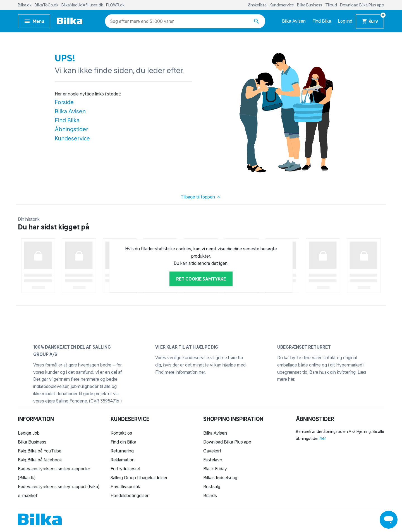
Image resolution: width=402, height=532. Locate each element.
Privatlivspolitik (125, 487)
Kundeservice (282, 5)
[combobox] (120, 21)
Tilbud (332, 5)
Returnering (122, 451)
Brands (210, 495)
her (323, 438)
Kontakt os (121, 433)
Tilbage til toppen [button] (201, 197)
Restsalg (212, 487)
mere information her (185, 372)
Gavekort (212, 451)
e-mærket (28, 495)
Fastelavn (213, 460)
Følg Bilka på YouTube (40, 451)
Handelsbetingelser (130, 495)
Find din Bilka (123, 442)
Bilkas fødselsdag (220, 478)
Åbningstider (71, 129)
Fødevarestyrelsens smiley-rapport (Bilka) (59, 487)
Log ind (345, 21)
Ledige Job (29, 433)
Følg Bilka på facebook (40, 460)
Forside (64, 102)
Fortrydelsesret (126, 469)
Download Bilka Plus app (362, 5)
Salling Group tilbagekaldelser (139, 478)
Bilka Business (310, 5)
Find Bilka (322, 21)
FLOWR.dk (115, 5)
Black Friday (215, 469)
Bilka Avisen (294, 21)
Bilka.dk (25, 5)
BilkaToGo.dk (47, 5)
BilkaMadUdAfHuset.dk (83, 5)
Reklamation (123, 460)
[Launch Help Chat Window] (389, 520)
